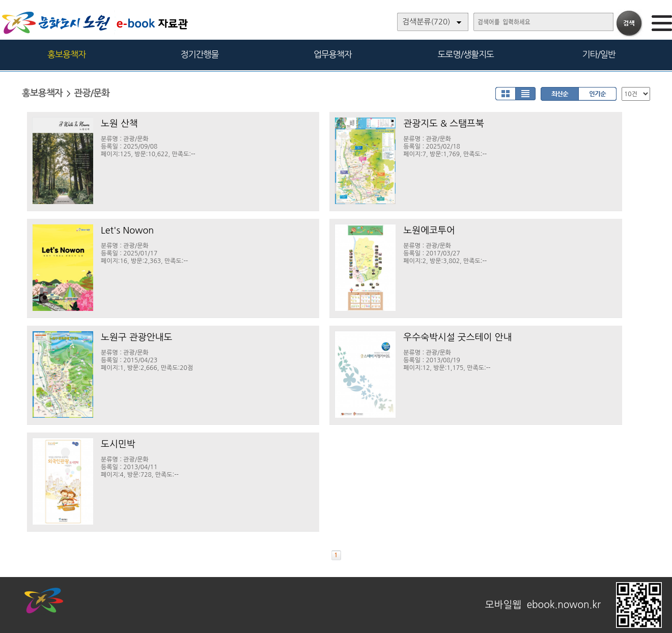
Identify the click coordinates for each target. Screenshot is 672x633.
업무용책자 (333, 54)
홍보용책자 (66, 54)
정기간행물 (200, 54)
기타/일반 (598, 54)
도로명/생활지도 (466, 54)
